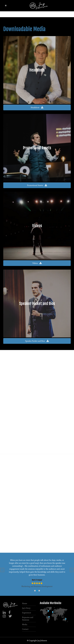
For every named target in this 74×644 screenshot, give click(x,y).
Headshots (37, 108)
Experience (27, 613)
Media (25, 625)
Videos (37, 263)
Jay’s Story (26, 608)
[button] (35, 591)
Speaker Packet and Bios (37, 341)
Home (25, 604)
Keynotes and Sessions (28, 619)
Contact (25, 629)
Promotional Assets (37, 185)
